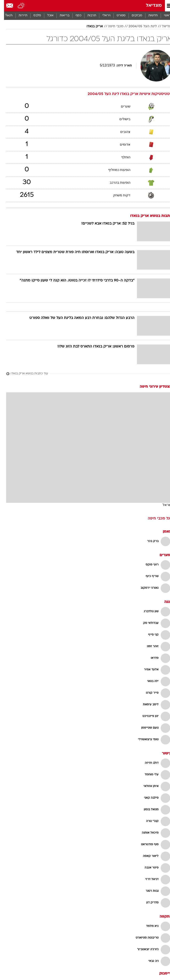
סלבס (33, 16)
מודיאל (163, 26)
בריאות (61, 16)
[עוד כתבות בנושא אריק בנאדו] (85, 374)
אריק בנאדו (91, 26)
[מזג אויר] (17, 6)
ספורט (117, 16)
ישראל (163, 505)
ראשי (163, 16)
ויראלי (102, 16)
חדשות (149, 16)
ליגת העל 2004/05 (139, 26)
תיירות (19, 16)
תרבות (88, 16)
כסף (74, 16)
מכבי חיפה (112, 26)
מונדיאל (150, 6)
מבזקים (133, 16)
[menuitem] (149, 16)
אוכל (46, 16)
